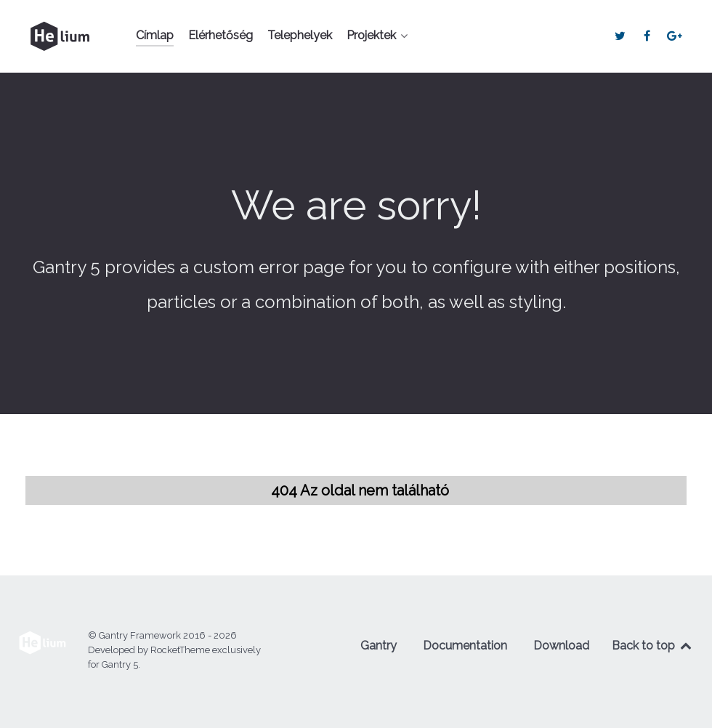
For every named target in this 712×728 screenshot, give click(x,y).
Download (561, 646)
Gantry (379, 646)
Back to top (652, 646)
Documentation (465, 646)
